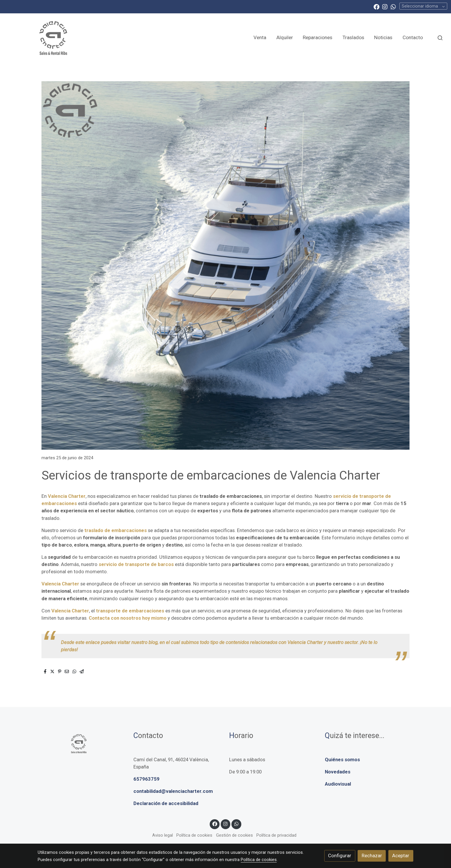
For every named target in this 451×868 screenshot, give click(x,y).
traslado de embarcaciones (116, 530)
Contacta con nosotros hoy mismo (128, 618)
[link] (52, 38)
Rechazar (372, 856)
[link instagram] (385, 6)
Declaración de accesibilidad (166, 803)
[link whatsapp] (393, 6)
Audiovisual (338, 784)
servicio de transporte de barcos (136, 564)
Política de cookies (194, 835)
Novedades (338, 772)
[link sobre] (82, 743)
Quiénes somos (342, 759)
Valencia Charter (67, 496)
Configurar (340, 856)
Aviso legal (163, 835)
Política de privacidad (276, 835)
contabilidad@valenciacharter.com (173, 791)
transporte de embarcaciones (130, 611)
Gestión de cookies (234, 835)
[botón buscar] (440, 38)
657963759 (146, 779)
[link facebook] (376, 6)
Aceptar (401, 856)
